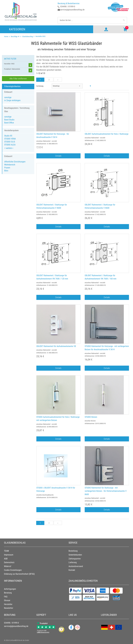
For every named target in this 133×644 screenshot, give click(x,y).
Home (6, 36)
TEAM (6, 551)
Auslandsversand (76, 566)
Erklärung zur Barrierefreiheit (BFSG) (19, 574)
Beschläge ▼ (15, 36)
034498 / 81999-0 (68, 7)
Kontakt (72, 570)
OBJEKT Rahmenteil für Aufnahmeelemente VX (56, 346)
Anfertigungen (10, 589)
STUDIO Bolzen (91, 417)
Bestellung (73, 551)
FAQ (6, 597)
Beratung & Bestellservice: (69, 3)
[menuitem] (6, 36)
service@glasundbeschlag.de (72, 10)
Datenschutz (9, 562)
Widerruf (8, 566)
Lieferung (73, 562)
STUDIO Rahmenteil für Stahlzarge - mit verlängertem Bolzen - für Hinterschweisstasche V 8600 (106, 491)
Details (58, 156)
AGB (6, 559)
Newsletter (9, 608)
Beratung (8, 593)
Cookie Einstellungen (13, 570)
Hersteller (8, 604)
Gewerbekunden (75, 555)
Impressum (9, 555)
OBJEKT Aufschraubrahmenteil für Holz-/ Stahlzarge (107, 134)
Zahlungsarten (75, 559)
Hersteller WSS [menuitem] (40, 36)
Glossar (7, 600)
